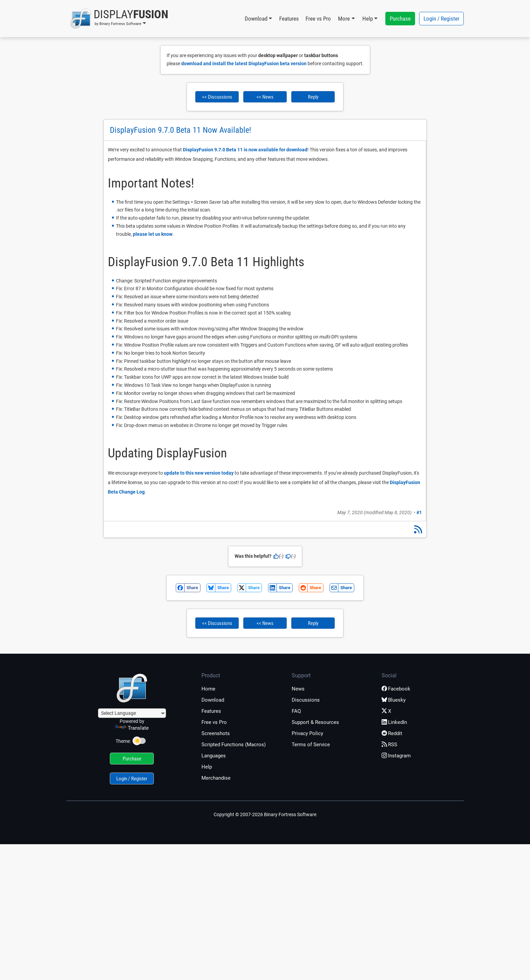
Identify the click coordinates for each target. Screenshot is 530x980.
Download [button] (256, 19)
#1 (419, 512)
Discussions (306, 700)
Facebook (396, 689)
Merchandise (216, 778)
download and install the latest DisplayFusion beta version (244, 64)
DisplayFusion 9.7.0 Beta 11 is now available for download (245, 150)
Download (213, 700)
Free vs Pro (318, 19)
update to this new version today (199, 473)
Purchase (400, 19)
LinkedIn (394, 722)
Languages (214, 756)
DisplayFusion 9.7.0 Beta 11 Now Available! (180, 130)
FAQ (296, 711)
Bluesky (394, 700)
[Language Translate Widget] (132, 713)
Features (289, 19)
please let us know (153, 234)
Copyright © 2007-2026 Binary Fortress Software (265, 814)
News (298, 689)
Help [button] (368, 19)
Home (208, 689)
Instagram (396, 756)
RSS (389, 745)
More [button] (344, 19)
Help (207, 767)
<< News (265, 97)
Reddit (392, 733)
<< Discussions (217, 97)
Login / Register (441, 19)
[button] (119, 19)
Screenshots (216, 733)
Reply (313, 97)
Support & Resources (315, 722)
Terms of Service (311, 745)
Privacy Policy (307, 733)
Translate (132, 728)
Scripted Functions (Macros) (234, 745)
